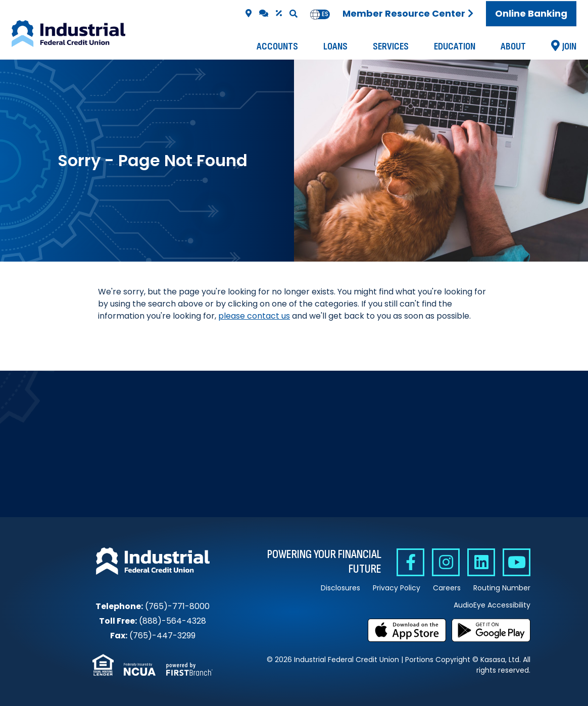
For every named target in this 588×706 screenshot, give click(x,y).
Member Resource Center (404, 13)
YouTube (517, 562)
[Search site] (293, 14)
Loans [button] (335, 46)
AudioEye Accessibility (492, 605)
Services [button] (391, 46)
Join (569, 46)
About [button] (513, 46)
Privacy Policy (397, 588)
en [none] (315, 14)
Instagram (446, 562)
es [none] (325, 14)
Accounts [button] (277, 46)
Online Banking (531, 13)
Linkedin (481, 562)
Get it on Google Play (491, 630)
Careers (447, 588)
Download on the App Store (407, 630)
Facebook (410, 562)
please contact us (254, 316)
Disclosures (340, 588)
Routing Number (502, 588)
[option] (325, 14)
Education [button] (455, 46)
